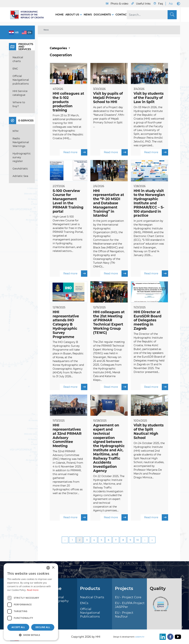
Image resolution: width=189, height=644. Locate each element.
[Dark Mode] (178, 4)
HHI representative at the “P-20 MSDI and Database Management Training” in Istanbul (109, 203)
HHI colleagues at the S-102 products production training (68, 102)
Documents (103, 15)
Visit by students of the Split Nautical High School (149, 432)
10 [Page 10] (138, 541)
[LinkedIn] (162, 637)
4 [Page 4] (94, 541)
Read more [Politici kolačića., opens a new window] (33, 590)
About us (73, 15)
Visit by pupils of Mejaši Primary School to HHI (108, 98)
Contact (122, 15)
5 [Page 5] (101, 541)
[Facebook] (170, 637)
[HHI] (29, 15)
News (88, 15)
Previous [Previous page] (65, 541)
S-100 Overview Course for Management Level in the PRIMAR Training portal (68, 201)
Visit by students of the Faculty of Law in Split (149, 98)
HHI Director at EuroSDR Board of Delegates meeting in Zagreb (148, 321)
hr (17, 32)
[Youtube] (177, 637)
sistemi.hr (140, 637)
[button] (31, 635)
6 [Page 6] (109, 541)
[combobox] (48, 568)
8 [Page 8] (123, 541)
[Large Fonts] (170, 4)
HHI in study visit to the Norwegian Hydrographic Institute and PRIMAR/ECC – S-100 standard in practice (149, 203)
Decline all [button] (43, 627)
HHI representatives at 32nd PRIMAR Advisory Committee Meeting (67, 436)
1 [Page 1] (72, 541)
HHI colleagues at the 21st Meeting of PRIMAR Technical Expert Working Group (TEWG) (109, 323)
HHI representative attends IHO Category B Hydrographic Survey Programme (66, 325)
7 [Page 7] (116, 541)
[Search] (152, 15)
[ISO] (160, 606)
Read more (75, 153)
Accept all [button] (18, 627)
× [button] (53, 568)
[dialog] (31, 602)
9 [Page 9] (130, 541)
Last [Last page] (152, 541)
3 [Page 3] (87, 541)
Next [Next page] (145, 541)
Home (59, 15)
